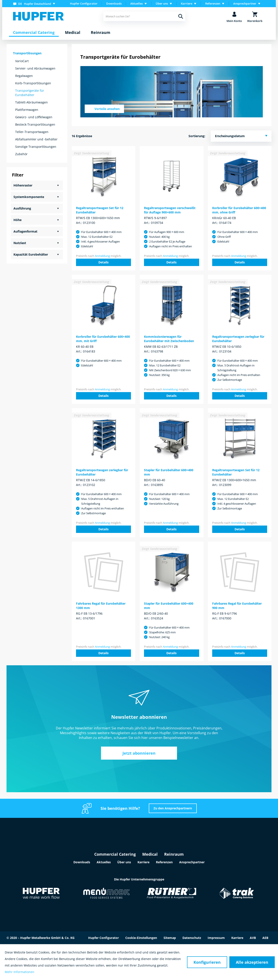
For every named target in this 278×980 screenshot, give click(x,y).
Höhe (17, 220)
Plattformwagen (27, 110)
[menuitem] (35, 4)
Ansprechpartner (192, 862)
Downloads (114, 3)
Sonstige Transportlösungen (36, 147)
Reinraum (174, 854)
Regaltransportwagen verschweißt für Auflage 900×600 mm (170, 210)
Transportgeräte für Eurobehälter (30, 93)
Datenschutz (192, 938)
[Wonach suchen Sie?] (144, 16)
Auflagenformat (25, 231)
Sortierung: (197, 136)
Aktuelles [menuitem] (137, 3)
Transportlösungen (27, 53)
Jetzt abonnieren (139, 753)
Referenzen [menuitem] (213, 3)
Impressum (216, 938)
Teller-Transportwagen (32, 132)
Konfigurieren (207, 962)
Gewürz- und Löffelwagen (34, 117)
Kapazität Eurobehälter (31, 254)
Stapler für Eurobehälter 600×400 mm (169, 472)
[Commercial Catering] (34, 33)
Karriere (143, 862)
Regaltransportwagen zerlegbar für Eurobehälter (238, 339)
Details (103, 262)
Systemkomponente (29, 197)
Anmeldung (102, 256)
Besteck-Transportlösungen (35, 124)
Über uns (124, 862)
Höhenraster (23, 185)
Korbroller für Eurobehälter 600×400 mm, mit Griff (103, 339)
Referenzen (164, 862)
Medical (150, 854)
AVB (253, 938)
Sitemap (170, 938)
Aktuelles (104, 862)
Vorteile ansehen (107, 109)
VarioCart (22, 61)
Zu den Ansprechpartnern (173, 808)
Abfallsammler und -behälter (36, 139)
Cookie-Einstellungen (141, 938)
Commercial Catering (115, 854)
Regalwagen (24, 76)
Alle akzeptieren (252, 962)
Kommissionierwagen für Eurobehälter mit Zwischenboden (169, 339)
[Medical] (73, 33)
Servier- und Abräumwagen (35, 68)
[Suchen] (181, 16)
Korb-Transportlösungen (33, 83)
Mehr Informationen (20, 972)
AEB (265, 938)
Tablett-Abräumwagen (31, 102)
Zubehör (21, 154)
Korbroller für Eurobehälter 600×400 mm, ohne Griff (239, 210)
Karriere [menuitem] (187, 3)
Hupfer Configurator (84, 3)
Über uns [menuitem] (162, 3)
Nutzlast (20, 243)
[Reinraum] (101, 33)
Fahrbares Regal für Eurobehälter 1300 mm (101, 606)
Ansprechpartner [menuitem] (245, 3)
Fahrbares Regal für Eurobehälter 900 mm (237, 606)
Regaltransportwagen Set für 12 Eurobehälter (100, 210)
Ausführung (22, 208)
